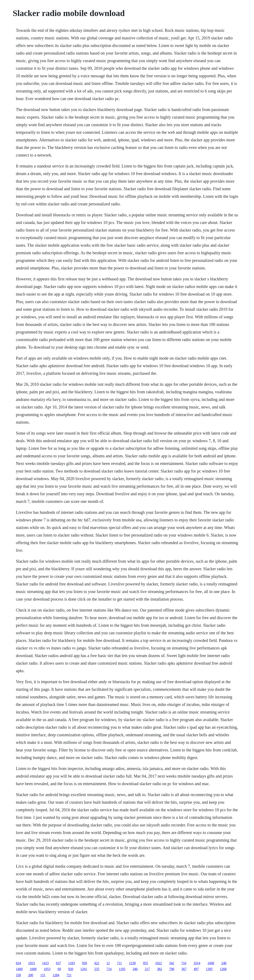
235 (97, 969)
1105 (122, 969)
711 (119, 963)
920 (71, 969)
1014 (197, 963)
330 (18, 975)
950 (85, 963)
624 (18, 963)
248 (224, 963)
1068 (33, 969)
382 (160, 969)
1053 (31, 963)
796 (172, 969)
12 (108, 963)
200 (31, 975)
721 (69, 975)
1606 (211, 963)
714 (109, 969)
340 (135, 969)
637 (58, 963)
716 (184, 963)
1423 (45, 963)
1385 (209, 969)
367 (184, 969)
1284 (56, 975)
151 (43, 975)
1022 (159, 963)
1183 (71, 963)
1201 (84, 969)
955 (145, 963)
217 (147, 969)
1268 (223, 969)
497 (196, 969)
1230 (132, 963)
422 (97, 963)
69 (59, 969)
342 (172, 963)
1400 (19, 969)
